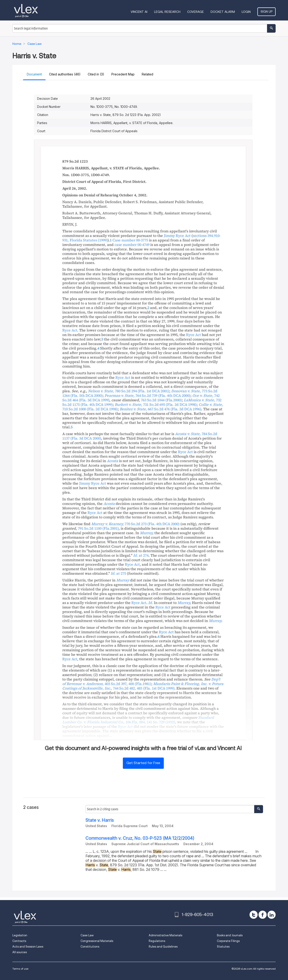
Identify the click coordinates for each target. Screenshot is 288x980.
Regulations (157, 941)
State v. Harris (100, 820)
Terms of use (20, 969)
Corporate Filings (228, 941)
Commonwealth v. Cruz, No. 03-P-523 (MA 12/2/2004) (140, 838)
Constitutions (90, 947)
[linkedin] (272, 915)
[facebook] (263, 915)
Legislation (20, 935)
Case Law (87, 935)
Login (246, 12)
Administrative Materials (165, 935)
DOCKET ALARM (223, 12)
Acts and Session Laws (28, 947)
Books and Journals (230, 935)
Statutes (223, 947)
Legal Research (167, 12)
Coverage (196, 12)
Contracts (19, 941)
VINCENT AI (139, 12)
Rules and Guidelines (163, 947)
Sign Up (267, 11)
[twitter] (254, 915)
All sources (20, 952)
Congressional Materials (97, 941)
